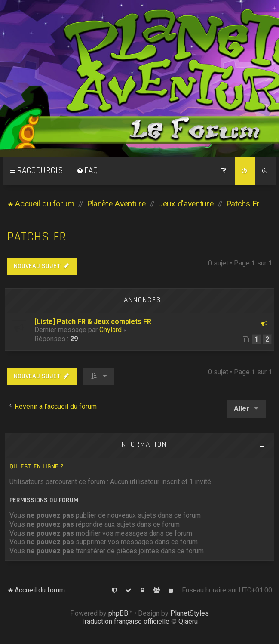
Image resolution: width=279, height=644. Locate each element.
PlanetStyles (190, 613)
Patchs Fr (37, 237)
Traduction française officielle (125, 621)
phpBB (118, 613)
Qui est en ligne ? (37, 467)
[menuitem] (87, 171)
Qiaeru (188, 621)
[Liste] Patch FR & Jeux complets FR (93, 322)
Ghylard (110, 330)
